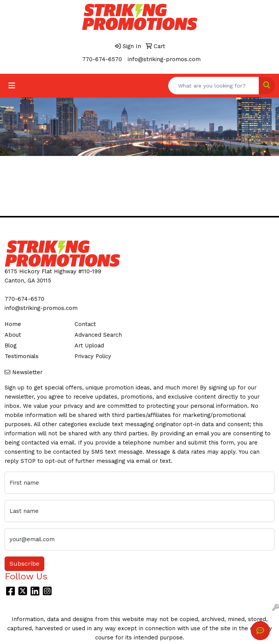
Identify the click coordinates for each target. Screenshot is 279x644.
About (13, 335)
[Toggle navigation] (12, 86)
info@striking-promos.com (164, 59)
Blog (11, 346)
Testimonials (22, 356)
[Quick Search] (214, 86)
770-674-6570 (102, 59)
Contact (85, 324)
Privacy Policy (93, 356)
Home (13, 324)
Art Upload (89, 346)
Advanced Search (98, 335)
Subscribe (24, 564)
